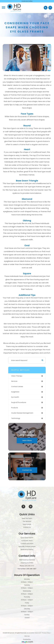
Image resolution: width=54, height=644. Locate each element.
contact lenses (17, 387)
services (14, 381)
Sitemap (27, 636)
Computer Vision (27, 541)
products (15, 408)
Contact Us (27, 470)
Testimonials (27, 524)
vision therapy (17, 376)
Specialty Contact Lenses (27, 547)
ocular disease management (22, 413)
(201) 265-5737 (29, 566)
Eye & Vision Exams (27, 538)
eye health (15, 397)
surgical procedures (19, 402)
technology (16, 418)
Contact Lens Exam (27, 544)
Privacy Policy (46, 633)
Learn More (27, 440)
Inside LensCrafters (27, 1)
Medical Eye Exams (27, 550)
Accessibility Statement (34, 633)
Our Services (27, 521)
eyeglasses (15, 392)
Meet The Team (27, 518)
